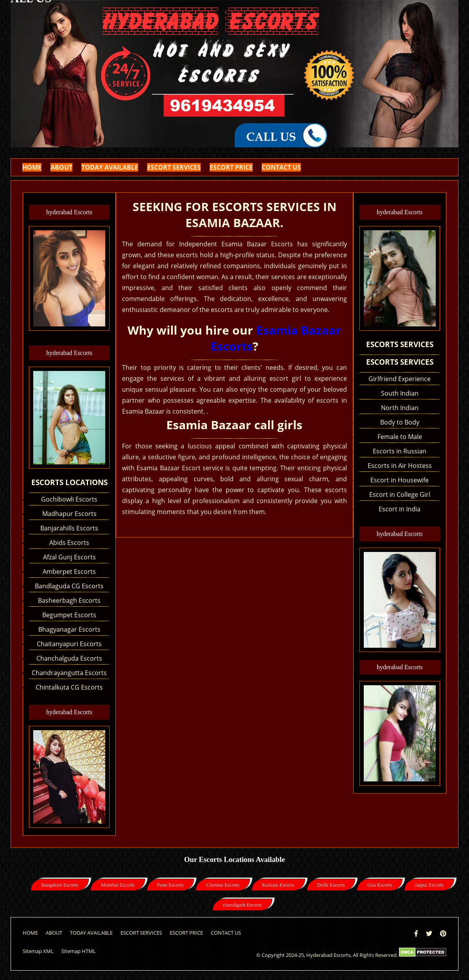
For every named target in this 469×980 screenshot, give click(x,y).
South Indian (400, 393)
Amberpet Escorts (69, 572)
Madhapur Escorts (69, 514)
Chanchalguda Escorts (69, 658)
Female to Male (400, 437)
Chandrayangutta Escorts (69, 673)
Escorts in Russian (400, 451)
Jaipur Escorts (429, 885)
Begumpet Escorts (69, 615)
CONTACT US (281, 167)
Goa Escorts (380, 885)
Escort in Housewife (400, 480)
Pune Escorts (171, 885)
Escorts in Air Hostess (400, 466)
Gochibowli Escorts (69, 499)
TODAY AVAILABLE (110, 167)
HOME (32, 167)
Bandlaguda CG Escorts (69, 586)
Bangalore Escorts (60, 885)
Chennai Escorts (223, 885)
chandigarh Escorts (242, 905)
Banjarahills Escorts (69, 528)
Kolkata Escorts (278, 885)
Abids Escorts (69, 543)
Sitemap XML (38, 951)
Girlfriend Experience (400, 379)
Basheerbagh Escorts (69, 600)
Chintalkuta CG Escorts (69, 687)
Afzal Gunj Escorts (69, 557)
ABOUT (61, 167)
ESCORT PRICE (231, 167)
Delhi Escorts (331, 885)
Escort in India (400, 509)
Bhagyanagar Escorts (69, 629)
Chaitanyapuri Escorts (69, 644)
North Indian (400, 408)
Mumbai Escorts (118, 885)
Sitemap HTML (79, 951)
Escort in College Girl (400, 494)
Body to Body (400, 422)
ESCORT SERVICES (174, 167)
